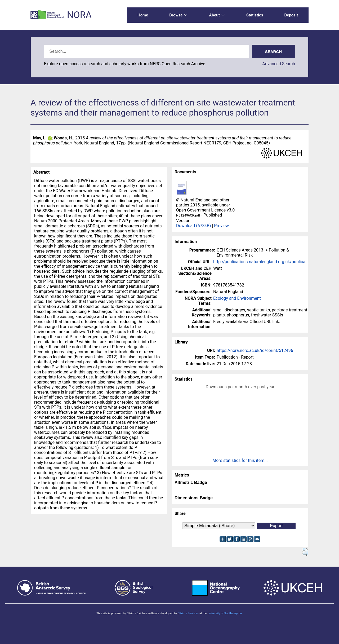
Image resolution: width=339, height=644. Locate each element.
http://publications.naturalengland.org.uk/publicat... (262, 262)
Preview (221, 226)
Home (143, 15)
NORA (79, 15)
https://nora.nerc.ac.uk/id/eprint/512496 (255, 350)
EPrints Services (188, 613)
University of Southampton (225, 613)
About (217, 15)
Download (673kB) (193, 226)
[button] (305, 552)
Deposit (291, 15)
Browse (179, 15)
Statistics (255, 15)
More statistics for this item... (240, 460)
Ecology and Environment (237, 298)
